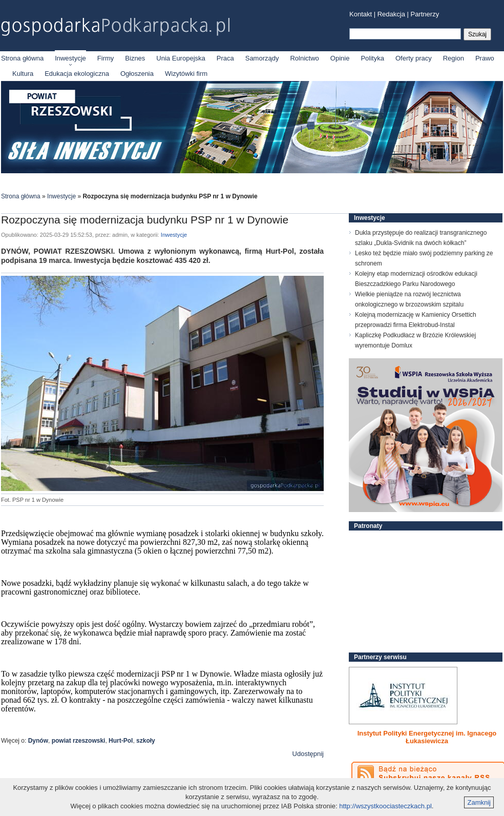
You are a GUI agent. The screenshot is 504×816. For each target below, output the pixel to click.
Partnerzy (425, 14)
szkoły (146, 741)
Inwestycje (70, 58)
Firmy (106, 58)
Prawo (485, 58)
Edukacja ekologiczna (77, 74)
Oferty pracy (414, 58)
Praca (225, 58)
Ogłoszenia (137, 74)
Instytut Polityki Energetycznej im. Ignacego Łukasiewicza (427, 737)
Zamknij (479, 802)
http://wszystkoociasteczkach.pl (385, 806)
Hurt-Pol (121, 741)
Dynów (38, 741)
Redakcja (391, 14)
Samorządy (262, 58)
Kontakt (361, 14)
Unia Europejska (181, 58)
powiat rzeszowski (79, 741)
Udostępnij (308, 754)
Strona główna (22, 58)
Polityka (372, 58)
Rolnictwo (304, 58)
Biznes (135, 58)
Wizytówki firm (186, 74)
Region (454, 58)
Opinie (340, 58)
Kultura (23, 74)
